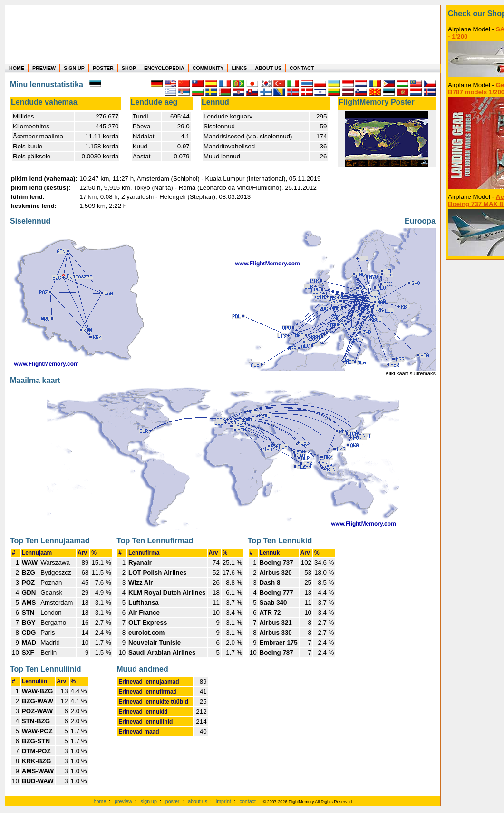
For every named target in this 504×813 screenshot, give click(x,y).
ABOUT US (268, 68)
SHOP (129, 68)
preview (123, 801)
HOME (17, 68)
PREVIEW (44, 68)
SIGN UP (74, 68)
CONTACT (302, 68)
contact (248, 801)
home (100, 801)
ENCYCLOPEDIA (164, 68)
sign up (149, 801)
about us (198, 801)
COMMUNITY (208, 68)
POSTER (103, 68)
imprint (223, 801)
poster (173, 801)
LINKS (239, 68)
